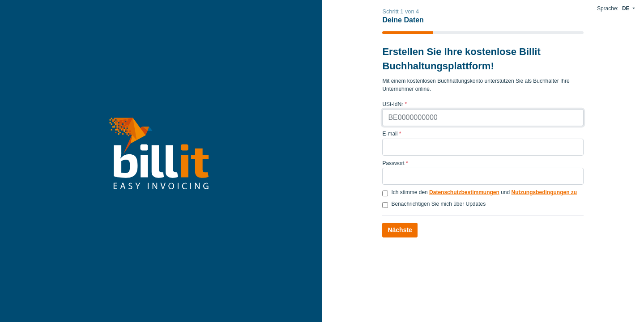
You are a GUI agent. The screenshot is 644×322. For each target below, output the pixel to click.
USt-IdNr (395, 104)
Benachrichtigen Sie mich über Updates (438, 204)
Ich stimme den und (484, 192)
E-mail (392, 134)
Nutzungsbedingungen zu (544, 192)
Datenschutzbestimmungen (464, 192)
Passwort (395, 163)
